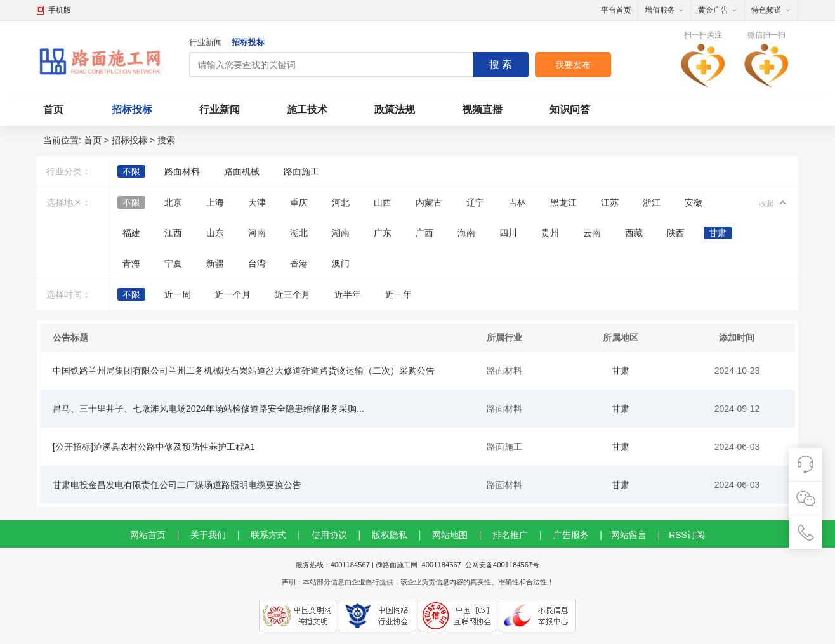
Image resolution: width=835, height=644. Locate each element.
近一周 (178, 294)
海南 (466, 233)
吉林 (517, 202)
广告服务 (571, 535)
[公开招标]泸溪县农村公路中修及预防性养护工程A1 (154, 447)
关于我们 (208, 535)
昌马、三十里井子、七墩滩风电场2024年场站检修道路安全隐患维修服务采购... (208, 409)
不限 (131, 171)
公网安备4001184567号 (502, 565)
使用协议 (329, 535)
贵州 (550, 233)
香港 (299, 263)
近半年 (348, 294)
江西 (173, 233)
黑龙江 (563, 202)
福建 (131, 233)
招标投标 (248, 42)
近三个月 (293, 294)
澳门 (341, 263)
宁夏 (173, 263)
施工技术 (307, 109)
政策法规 (395, 109)
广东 (383, 233)
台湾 (257, 263)
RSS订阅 (687, 535)
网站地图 (450, 535)
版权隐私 (390, 535)
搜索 (166, 140)
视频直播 (482, 109)
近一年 (398, 294)
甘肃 (718, 233)
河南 (257, 233)
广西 (424, 233)
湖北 (299, 233)
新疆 (215, 263)
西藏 (634, 233)
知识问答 (570, 109)
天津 (257, 202)
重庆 (299, 202)
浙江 (652, 202)
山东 (215, 233)
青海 (131, 263)
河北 (341, 202)
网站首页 (148, 535)
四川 (508, 233)
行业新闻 (206, 42)
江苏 (610, 202)
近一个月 (233, 294)
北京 (173, 202)
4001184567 (442, 565)
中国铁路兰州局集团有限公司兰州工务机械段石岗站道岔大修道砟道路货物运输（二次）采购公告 (244, 371)
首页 (53, 109)
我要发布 (573, 65)
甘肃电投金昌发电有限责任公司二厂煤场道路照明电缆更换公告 (177, 485)
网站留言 (629, 535)
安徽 (694, 202)
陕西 (676, 233)
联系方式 (268, 535)
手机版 (60, 10)
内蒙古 (429, 202)
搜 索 (501, 64)
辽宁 (475, 202)
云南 (592, 233)
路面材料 (182, 171)
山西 (383, 202)
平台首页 (616, 10)
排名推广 (510, 535)
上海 (215, 202)
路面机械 (242, 171)
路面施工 (301, 171)
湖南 (341, 233)
